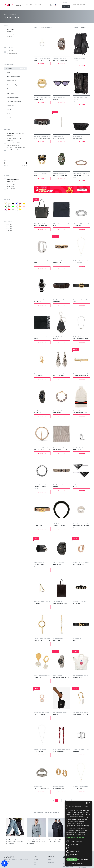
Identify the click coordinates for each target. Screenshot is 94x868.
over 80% (9, 230)
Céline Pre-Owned (13, 143)
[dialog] (78, 833)
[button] (4, 864)
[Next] (70, 800)
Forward (11, 184)
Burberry (10, 136)
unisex (10, 34)
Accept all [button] (72, 860)
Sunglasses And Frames (14, 101)
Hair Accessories (12, 81)
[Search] (66, 2)
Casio (10, 140)
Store (20, 5)
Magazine (40, 5)
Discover (42, 64)
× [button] (90, 803)
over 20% (9, 224)
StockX (11, 189)
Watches (10, 118)
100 (66, 800)
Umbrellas (10, 114)
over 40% (9, 226)
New (10, 51)
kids (9, 36)
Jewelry (9, 89)
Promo (29, 5)
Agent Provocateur (13, 179)
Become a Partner (68, 866)
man (10, 32)
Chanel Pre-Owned (14, 145)
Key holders (11, 93)
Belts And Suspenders (13, 77)
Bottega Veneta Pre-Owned (16, 133)
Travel (9, 110)
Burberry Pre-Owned (14, 138)
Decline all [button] (84, 860)
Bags (9, 72)
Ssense (10, 186)
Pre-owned (12, 53)
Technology (11, 105)
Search (66, 7)
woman (11, 29)
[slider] (4, 163)
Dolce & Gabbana (13, 150)
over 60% (9, 228)
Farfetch (11, 182)
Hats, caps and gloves (13, 85)
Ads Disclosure (78, 5)
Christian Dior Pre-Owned (16, 147)
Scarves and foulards (13, 97)
